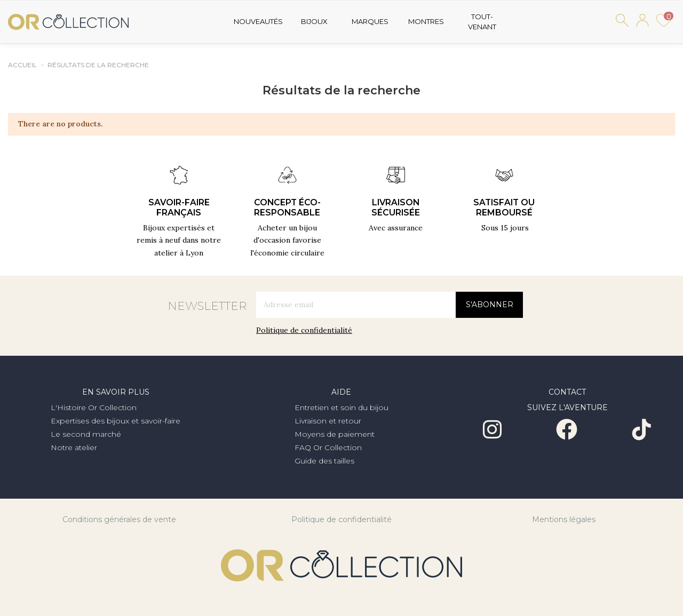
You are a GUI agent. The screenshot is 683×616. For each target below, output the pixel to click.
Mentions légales (564, 519)
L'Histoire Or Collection (94, 407)
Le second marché (86, 434)
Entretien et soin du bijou (341, 407)
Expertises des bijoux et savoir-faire (116, 421)
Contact (567, 392)
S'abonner (490, 305)
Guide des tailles (324, 461)
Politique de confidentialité (304, 330)
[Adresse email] (356, 305)
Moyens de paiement (335, 434)
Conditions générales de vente (119, 519)
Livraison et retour (328, 421)
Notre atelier (74, 447)
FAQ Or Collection (328, 447)
